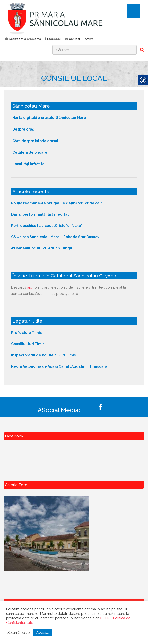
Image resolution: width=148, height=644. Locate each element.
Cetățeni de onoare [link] (30, 152)
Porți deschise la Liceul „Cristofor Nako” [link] (47, 226)
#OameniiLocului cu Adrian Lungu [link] (42, 248)
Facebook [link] (54, 39)
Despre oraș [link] (23, 129)
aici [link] (30, 287)
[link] (74, 18)
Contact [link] (75, 39)
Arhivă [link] (89, 39)
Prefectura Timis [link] (26, 333)
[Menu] (134, 11)
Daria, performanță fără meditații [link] (41, 214)
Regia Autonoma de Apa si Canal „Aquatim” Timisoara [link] (59, 366)
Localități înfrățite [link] (29, 164)
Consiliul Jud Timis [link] (28, 344)
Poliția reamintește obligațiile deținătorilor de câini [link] (57, 203)
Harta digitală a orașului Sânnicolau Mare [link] (49, 118)
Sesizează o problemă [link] (25, 39)
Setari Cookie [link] (19, 633)
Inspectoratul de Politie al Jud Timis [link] (43, 355)
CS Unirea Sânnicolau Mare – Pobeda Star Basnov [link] (55, 237)
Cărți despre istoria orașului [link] (37, 141)
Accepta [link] (43, 633)
